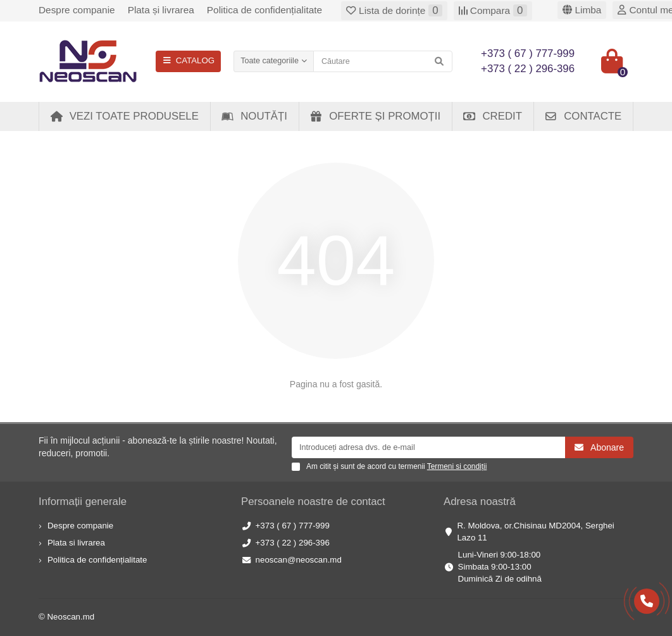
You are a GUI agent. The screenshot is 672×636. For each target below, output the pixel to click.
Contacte (583, 116)
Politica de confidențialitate (264, 10)
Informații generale (83, 502)
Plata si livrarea (76, 543)
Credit (492, 116)
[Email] (428, 447)
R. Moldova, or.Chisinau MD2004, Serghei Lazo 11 (535, 532)
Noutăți (254, 116)
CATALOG (188, 60)
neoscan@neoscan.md (299, 560)
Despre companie (77, 10)
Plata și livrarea (161, 10)
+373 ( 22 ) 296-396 (293, 543)
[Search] (383, 61)
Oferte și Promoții (375, 116)
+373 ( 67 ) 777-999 (293, 526)
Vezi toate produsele (124, 116)
